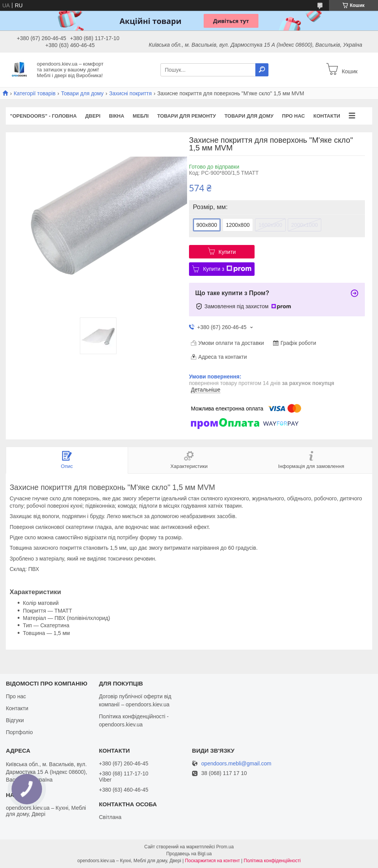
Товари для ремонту (186, 116)
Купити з (227, 269)
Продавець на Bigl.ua (189, 854)
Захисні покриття (130, 93)
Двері (93, 116)
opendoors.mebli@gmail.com (236, 764)
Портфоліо (19, 732)
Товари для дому (82, 93)
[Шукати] (262, 70)
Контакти (327, 116)
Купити (227, 252)
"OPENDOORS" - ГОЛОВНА (43, 116)
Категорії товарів (34, 93)
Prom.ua (225, 847)
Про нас (293, 116)
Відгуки (15, 720)
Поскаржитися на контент (213, 861)
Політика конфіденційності (272, 861)
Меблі (141, 116)
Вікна (116, 116)
